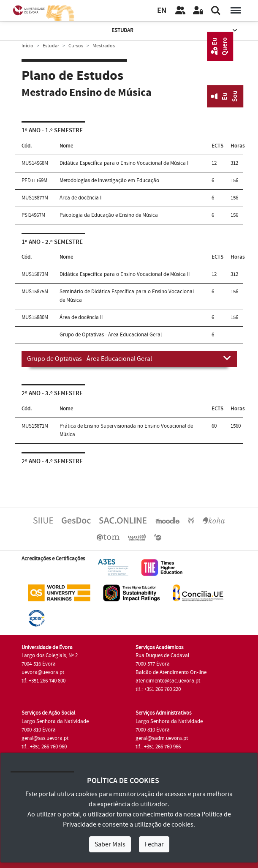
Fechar (154, 844)
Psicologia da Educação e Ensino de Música (109, 215)
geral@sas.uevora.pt (45, 738)
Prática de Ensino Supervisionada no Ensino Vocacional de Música (126, 430)
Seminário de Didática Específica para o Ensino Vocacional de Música (127, 296)
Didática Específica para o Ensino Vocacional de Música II (125, 274)
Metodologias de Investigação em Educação (109, 180)
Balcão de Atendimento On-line (171, 672)
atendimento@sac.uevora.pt (168, 681)
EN (162, 11)
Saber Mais (110, 844)
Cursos (76, 46)
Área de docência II (81, 317)
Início (27, 46)
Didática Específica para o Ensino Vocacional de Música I (124, 163)
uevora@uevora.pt (43, 672)
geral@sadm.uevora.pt (162, 738)
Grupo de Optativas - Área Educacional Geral (129, 358)
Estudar (175, 31)
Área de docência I (80, 198)
